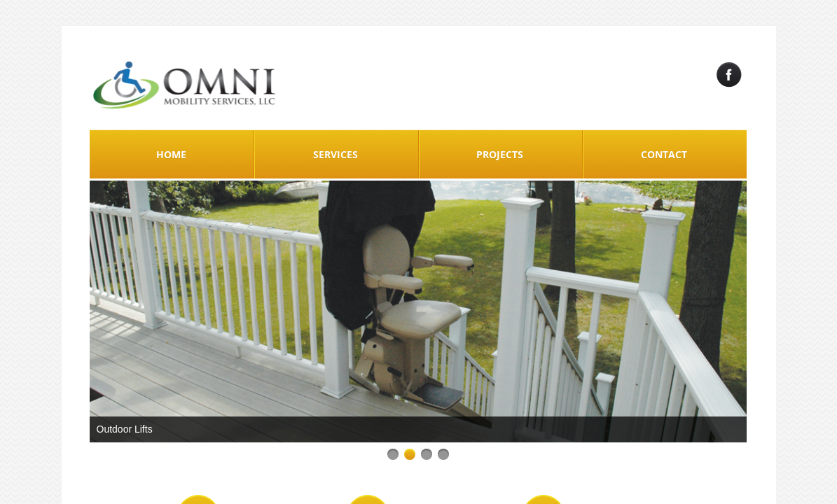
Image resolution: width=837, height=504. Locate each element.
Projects (500, 154)
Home (171, 154)
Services (336, 154)
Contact (664, 154)
